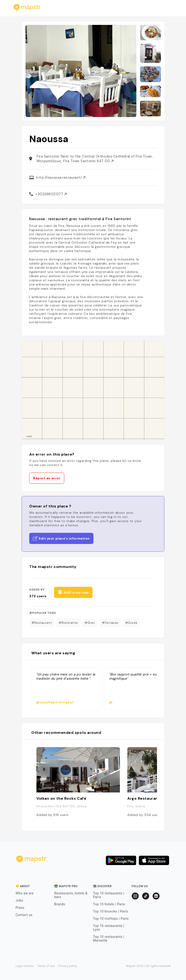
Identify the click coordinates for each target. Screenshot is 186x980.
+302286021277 (51, 194)
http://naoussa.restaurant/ (61, 178)
